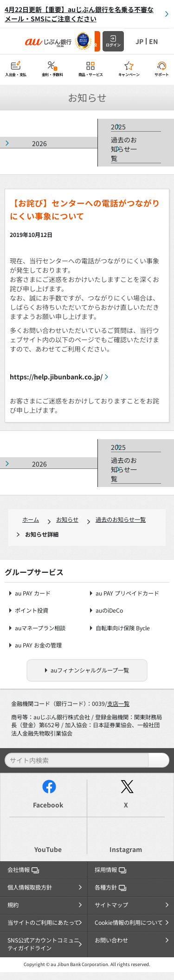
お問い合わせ (111, 940)
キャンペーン (129, 74)
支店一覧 (118, 704)
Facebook (48, 805)
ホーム (31, 519)
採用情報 (110, 870)
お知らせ (67, 519)
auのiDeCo (109, 611)
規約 (13, 905)
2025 (118, 127)
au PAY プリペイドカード (127, 593)
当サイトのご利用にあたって (43, 922)
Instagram (126, 849)
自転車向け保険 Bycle (123, 628)
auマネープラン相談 (40, 628)
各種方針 (110, 887)
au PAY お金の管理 (38, 645)
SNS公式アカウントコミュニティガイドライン (43, 944)
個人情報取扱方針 (30, 887)
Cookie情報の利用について (129, 922)
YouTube (48, 849)
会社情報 (23, 870)
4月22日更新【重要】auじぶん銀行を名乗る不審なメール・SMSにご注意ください (79, 14)
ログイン (113, 45)
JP (139, 41)
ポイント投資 (32, 611)
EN (153, 41)
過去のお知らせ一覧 (124, 149)
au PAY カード (33, 593)
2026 (39, 143)
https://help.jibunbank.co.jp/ (56, 377)
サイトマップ (111, 905)
